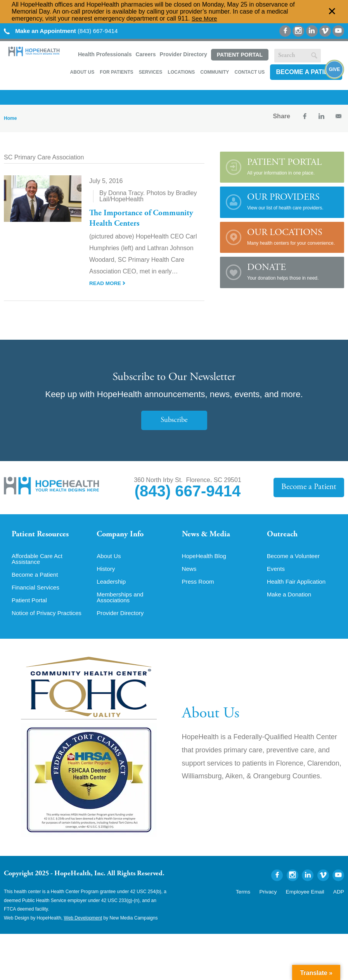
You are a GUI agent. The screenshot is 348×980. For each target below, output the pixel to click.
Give (335, 70)
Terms (252, 896)
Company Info (122, 535)
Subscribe (174, 420)
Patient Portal (240, 55)
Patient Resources (42, 535)
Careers (145, 54)
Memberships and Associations (121, 601)
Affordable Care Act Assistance (38, 562)
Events (276, 572)
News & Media (207, 535)
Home (10, 118)
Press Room (199, 585)
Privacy (275, 896)
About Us (82, 72)
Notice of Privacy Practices (48, 618)
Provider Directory (184, 54)
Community (215, 72)
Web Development (83, 923)
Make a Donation (290, 598)
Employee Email (309, 896)
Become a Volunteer (295, 559)
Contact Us (249, 72)
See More (205, 18)
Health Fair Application (298, 585)
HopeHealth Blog (205, 559)
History (106, 572)
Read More (108, 283)
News (190, 572)
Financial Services (37, 591)
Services (151, 72)
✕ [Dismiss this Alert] (332, 12)
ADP (339, 896)
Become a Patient (306, 72)
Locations (181, 72)
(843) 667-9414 (64, 31)
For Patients (116, 72)
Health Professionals (105, 54)
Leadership (112, 585)
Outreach (283, 535)
